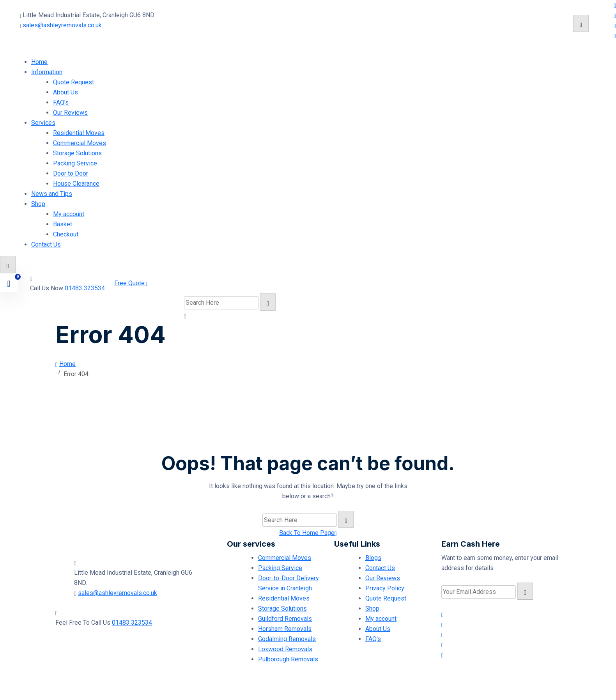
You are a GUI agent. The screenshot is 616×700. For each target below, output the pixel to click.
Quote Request (73, 82)
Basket (63, 224)
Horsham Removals (285, 629)
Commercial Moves (80, 143)
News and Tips (52, 194)
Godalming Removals (287, 639)
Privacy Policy (385, 588)
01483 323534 (85, 288)
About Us (65, 92)
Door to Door (71, 173)
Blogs (373, 558)
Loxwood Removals (285, 649)
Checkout (66, 234)
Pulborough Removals (288, 659)
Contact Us (46, 244)
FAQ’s (61, 102)
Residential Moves (79, 133)
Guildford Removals (285, 619)
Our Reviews (70, 113)
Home (39, 62)
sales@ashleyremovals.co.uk (62, 25)
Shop (38, 204)
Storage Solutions (77, 153)
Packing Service (75, 163)
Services (43, 123)
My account (69, 214)
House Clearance (76, 184)
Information (47, 72)
